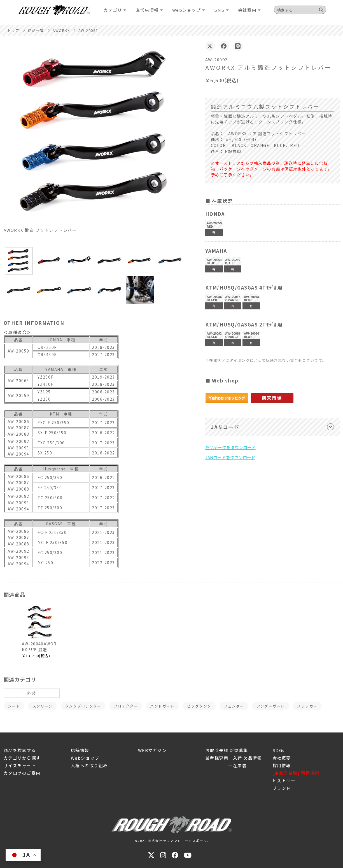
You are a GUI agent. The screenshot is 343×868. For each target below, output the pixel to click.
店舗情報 (80, 750)
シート (14, 706)
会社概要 (282, 758)
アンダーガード (271, 706)
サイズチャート (20, 765)
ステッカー (307, 706)
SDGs (279, 750)
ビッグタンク (199, 706)
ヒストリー (284, 781)
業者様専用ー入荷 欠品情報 (234, 758)
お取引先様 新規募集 (227, 750)
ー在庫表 (226, 766)
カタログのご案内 (22, 773)
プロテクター (126, 706)
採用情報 (282, 765)
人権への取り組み (89, 765)
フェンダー (234, 706)
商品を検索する (20, 750)
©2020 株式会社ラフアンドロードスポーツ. (172, 841)
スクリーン (43, 706)
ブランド (282, 788)
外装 (32, 693)
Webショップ (85, 758)
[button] (19, 261)
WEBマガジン (152, 750)
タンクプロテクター (83, 706)
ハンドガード (162, 706)
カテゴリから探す (22, 758)
